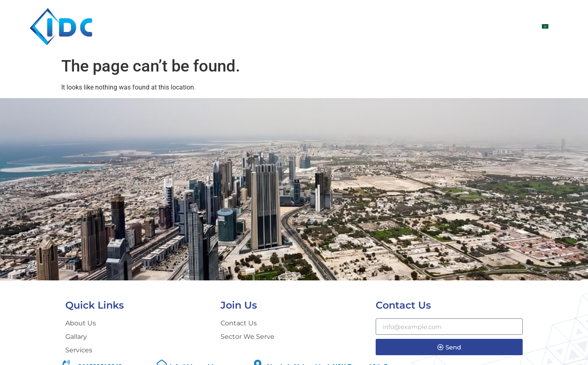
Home (295, 26)
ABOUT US (333, 26)
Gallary (462, 26)
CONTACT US (509, 26)
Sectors (377, 26)
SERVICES (419, 26)
